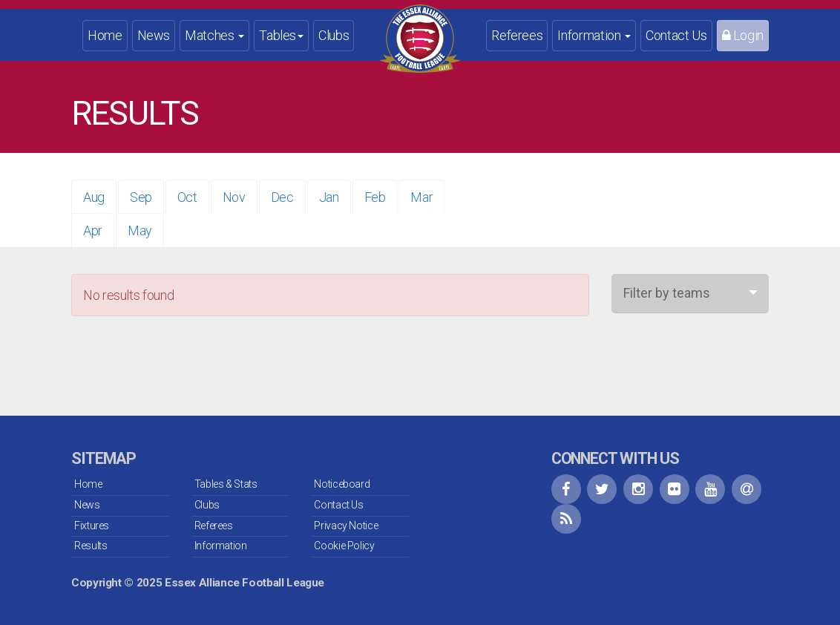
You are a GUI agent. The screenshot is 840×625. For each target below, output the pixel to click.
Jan (329, 197)
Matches (214, 35)
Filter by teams (667, 293)
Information (594, 35)
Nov (234, 197)
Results (91, 546)
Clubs (334, 35)
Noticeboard (342, 484)
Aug (94, 197)
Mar (421, 197)
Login (743, 35)
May (140, 230)
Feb (375, 197)
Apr (93, 230)
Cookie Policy (344, 546)
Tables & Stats (226, 484)
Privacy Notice (346, 526)
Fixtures (92, 526)
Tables (281, 35)
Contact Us (676, 35)
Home (105, 35)
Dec (282, 197)
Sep (141, 197)
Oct (187, 197)
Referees (517, 35)
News (154, 35)
